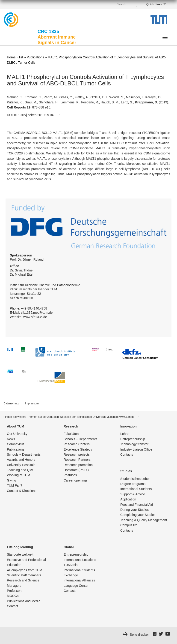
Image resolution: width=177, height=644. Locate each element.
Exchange (71, 575)
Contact (12, 606)
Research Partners (77, 460)
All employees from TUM (25, 570)
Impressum (32, 403)
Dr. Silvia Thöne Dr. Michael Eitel (22, 270)
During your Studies (134, 510)
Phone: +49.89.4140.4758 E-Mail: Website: (31, 313)
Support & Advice (133, 494)
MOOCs (13, 596)
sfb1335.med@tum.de (37, 313)
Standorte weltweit (20, 554)
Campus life (129, 525)
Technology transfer (134, 444)
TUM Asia (71, 565)
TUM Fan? (15, 485)
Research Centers (77, 444)
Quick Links (154, 4)
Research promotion (78, 465)
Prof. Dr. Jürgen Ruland (27, 257)
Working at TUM (19, 475)
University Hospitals (21, 465)
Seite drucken (140, 635)
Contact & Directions (22, 491)
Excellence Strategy (78, 449)
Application (128, 499)
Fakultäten (71, 434)
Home (11, 57)
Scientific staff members (24, 575)
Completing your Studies (138, 515)
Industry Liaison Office (136, 449)
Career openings (76, 480)
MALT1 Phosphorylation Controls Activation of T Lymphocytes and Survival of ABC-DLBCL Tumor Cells (85, 80)
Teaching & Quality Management (144, 520)
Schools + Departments (24, 454)
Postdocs (70, 475)
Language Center (76, 586)
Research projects (77, 454)
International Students (136, 489)
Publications (35, 57)
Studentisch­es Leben (135, 479)
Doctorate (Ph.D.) (76, 470)
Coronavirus (16, 444)
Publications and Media (24, 601)
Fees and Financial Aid (137, 505)
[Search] (137, 4)
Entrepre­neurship (133, 439)
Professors (15, 591)
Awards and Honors (21, 460)
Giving (12, 480)
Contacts (127, 454)
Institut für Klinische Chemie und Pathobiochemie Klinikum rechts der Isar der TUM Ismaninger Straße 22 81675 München (45, 291)
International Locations (80, 560)
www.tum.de (129, 417)
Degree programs (133, 484)
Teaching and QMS (21, 470)
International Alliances (79, 580)
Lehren (125, 434)
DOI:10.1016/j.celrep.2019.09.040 (33, 115)
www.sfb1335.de (35, 317)
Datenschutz (11, 403)
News (11, 439)
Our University (17, 434)
